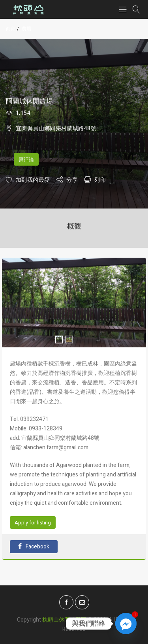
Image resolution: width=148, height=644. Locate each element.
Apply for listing (33, 523)
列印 (100, 180)
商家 (11, 29)
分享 (72, 180)
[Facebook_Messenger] (126, 624)
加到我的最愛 (33, 180)
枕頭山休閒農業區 (64, 617)
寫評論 (26, 160)
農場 (26, 29)
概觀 (74, 226)
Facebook (34, 547)
